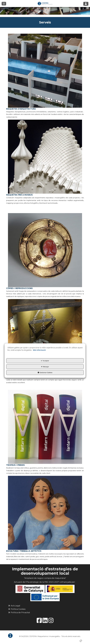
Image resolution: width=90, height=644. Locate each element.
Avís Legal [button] (14, 606)
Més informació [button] (39, 350)
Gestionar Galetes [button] (45, 372)
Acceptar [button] (45, 361)
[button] (45, 4)
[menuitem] (45, 606)
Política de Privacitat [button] (19, 613)
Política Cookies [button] (17, 609)
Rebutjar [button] (45, 367)
